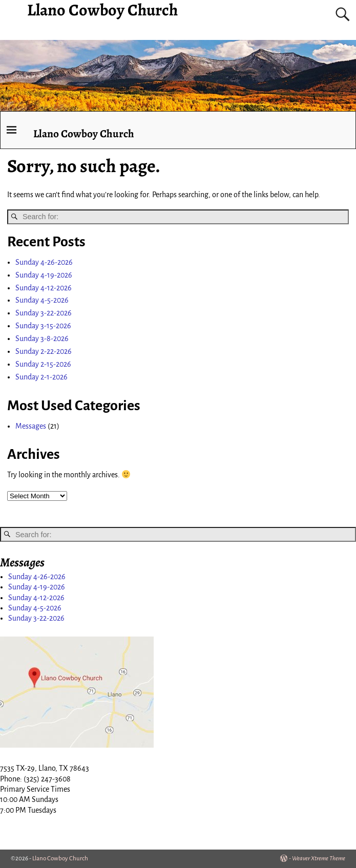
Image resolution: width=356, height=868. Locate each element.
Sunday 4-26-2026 (44, 262)
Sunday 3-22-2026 (44, 313)
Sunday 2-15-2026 (43, 364)
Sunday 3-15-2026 (43, 326)
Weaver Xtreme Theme (319, 859)
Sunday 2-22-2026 (44, 351)
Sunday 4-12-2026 (44, 288)
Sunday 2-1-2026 (41, 377)
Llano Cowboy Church (84, 133)
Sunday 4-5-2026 (42, 300)
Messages (31, 426)
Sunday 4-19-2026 (44, 275)
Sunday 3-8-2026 (42, 338)
